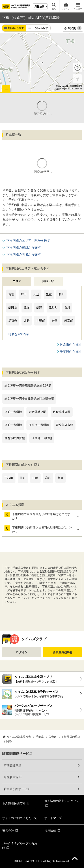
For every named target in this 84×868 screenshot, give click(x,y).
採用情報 (50, 831)
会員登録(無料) (62, 652)
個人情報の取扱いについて (62, 801)
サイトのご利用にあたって (20, 818)
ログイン (22, 652)
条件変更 (73, 28)
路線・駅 (48, 281)
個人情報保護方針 (14, 803)
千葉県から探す (71, 352)
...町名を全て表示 (17, 334)
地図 (16, 28)
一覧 (40, 28)
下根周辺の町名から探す (24, 254)
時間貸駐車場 (13, 765)
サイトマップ (53, 818)
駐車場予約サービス (17, 789)
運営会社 (8, 831)
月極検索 (39, 7)
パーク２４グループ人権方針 (20, 846)
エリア (17, 281)
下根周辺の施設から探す (24, 247)
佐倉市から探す (71, 345)
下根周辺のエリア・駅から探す (28, 240)
